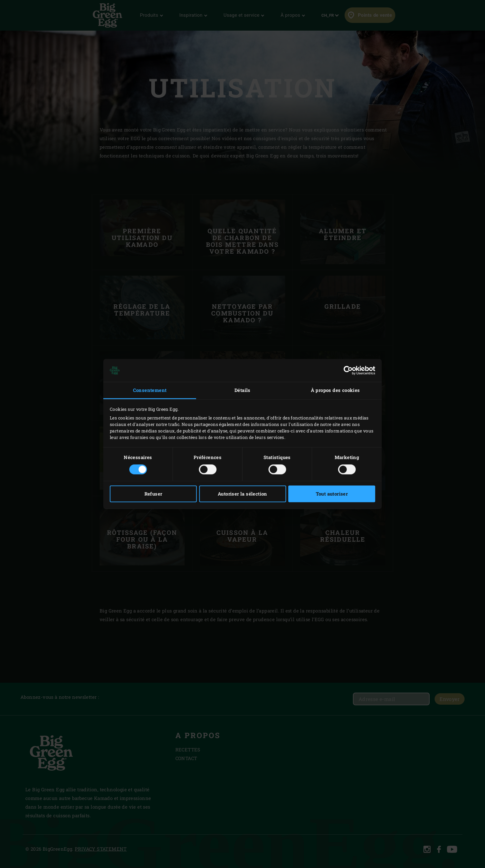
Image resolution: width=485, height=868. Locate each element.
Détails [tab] (242, 390)
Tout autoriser (332, 494)
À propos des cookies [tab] (335, 390)
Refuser (153, 494)
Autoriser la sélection (242, 494)
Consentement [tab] (150, 390)
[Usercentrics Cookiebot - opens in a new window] (348, 370)
